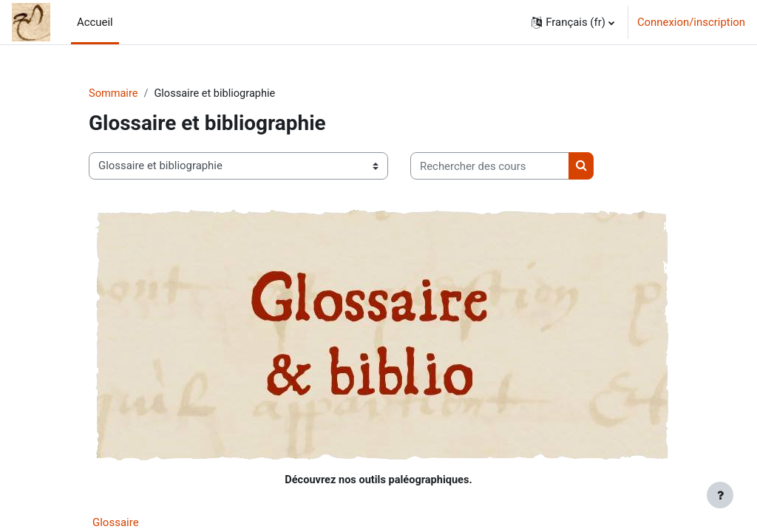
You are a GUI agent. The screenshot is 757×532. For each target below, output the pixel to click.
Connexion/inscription (691, 22)
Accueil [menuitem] (95, 22)
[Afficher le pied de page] (720, 495)
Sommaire (114, 94)
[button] (573, 22)
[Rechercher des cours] (490, 166)
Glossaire (116, 523)
